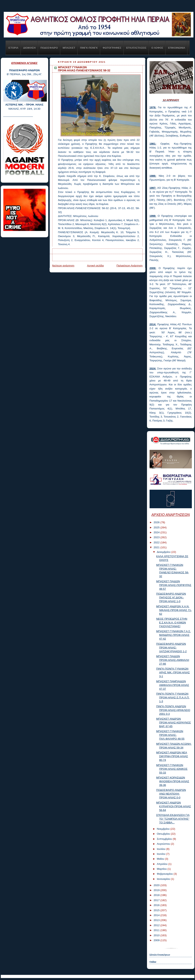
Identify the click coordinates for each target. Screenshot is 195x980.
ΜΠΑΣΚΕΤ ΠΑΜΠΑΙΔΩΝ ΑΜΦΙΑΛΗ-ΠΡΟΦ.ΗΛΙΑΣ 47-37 (173, 685)
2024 (157, 532)
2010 (157, 935)
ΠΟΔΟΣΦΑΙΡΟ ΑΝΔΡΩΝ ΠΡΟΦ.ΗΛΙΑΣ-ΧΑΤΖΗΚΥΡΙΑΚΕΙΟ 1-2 (171, 648)
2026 (157, 522)
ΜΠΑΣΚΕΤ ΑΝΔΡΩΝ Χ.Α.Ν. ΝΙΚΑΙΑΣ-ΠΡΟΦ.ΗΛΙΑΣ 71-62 (174, 610)
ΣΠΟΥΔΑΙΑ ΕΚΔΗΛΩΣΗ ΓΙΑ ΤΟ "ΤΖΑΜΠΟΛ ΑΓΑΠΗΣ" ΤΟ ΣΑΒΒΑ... (173, 819)
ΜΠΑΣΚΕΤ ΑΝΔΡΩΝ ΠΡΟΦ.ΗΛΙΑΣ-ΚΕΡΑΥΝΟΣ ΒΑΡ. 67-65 (173, 723)
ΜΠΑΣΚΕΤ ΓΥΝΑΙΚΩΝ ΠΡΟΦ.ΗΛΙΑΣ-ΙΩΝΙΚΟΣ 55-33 (172, 769)
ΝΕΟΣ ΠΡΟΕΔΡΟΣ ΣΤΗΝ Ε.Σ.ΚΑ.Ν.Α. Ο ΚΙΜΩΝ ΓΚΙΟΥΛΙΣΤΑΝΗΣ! (172, 623)
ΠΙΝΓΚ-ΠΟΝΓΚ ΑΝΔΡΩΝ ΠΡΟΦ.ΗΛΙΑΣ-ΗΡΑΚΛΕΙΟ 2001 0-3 (173, 710)
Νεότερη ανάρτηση (63, 266)
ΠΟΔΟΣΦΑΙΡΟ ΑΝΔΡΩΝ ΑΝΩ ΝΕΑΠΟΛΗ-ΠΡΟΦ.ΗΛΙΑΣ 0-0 (171, 794)
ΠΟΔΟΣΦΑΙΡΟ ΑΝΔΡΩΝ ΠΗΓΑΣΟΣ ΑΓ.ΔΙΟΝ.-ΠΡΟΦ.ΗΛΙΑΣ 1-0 (171, 597)
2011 (157, 930)
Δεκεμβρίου (164, 552)
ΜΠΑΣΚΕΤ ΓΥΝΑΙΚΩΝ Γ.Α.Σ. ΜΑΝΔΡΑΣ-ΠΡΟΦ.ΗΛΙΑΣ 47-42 (173, 635)
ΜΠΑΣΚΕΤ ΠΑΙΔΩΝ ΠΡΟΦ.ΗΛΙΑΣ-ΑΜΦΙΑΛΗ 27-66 (173, 660)
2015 (157, 910)
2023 (157, 537)
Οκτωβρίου (164, 834)
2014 (157, 915)
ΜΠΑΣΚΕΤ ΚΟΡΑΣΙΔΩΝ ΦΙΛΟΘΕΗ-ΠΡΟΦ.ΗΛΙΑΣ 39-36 (173, 781)
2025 (157, 527)
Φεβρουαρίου (165, 874)
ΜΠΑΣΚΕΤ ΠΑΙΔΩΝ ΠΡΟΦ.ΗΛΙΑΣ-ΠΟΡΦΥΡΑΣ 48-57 (174, 585)
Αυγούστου (164, 844)
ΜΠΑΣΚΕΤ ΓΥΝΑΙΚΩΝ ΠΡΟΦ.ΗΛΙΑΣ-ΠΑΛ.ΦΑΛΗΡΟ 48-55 (170, 735)
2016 (157, 905)
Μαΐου (161, 859)
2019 (157, 890)
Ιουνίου (162, 854)
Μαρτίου (162, 869)
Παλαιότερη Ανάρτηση (129, 266)
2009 (157, 940)
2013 (157, 920)
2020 (157, 885)
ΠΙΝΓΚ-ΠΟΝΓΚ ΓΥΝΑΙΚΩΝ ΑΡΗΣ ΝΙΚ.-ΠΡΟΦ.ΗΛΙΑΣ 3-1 (173, 672)
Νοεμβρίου (164, 829)
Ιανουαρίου (164, 879)
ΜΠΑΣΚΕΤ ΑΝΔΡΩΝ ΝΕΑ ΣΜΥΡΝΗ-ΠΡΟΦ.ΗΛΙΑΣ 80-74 (172, 756)
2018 (157, 895)
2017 (157, 900)
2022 (157, 542)
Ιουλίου (162, 849)
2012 (157, 925)
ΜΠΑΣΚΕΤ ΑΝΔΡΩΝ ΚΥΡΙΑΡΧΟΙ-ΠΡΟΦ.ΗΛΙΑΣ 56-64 (173, 806)
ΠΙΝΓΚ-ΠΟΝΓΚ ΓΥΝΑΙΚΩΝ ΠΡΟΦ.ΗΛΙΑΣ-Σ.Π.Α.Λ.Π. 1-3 (173, 697)
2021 (157, 547)
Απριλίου (163, 864)
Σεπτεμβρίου (165, 839)
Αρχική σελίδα (95, 266)
